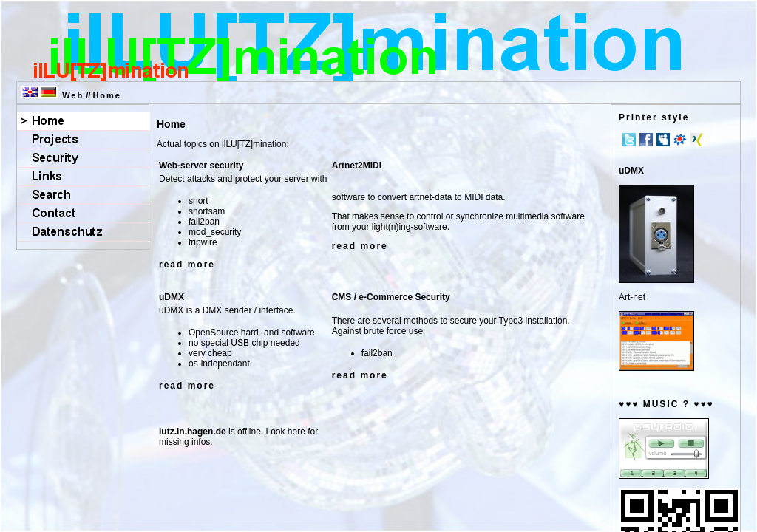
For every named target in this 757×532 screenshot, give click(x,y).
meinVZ (680, 140)
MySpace (663, 140)
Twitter (629, 140)
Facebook (646, 140)
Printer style (654, 117)
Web (73, 95)
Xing (697, 140)
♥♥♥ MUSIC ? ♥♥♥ (666, 404)
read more (187, 265)
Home (107, 95)
